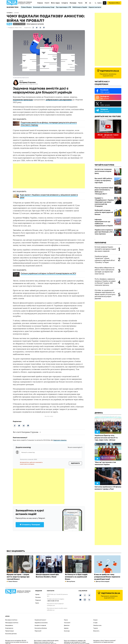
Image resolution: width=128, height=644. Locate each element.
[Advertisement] (49, 176)
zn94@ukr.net (51, 605)
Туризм (96, 628)
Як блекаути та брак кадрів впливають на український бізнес (76, 577)
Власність (96, 631)
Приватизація (10, 631)
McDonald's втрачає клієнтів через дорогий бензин (104, 212)
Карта (37, 603)
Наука (66, 620)
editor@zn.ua (51, 610)
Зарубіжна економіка (41, 623)
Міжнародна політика (12, 623)
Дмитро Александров (103, 581)
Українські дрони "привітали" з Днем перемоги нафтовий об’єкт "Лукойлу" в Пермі (105, 259)
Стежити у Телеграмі (30, 525)
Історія (95, 623)
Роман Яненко (13, 581)
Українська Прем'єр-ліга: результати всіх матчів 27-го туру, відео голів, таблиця (106, 438)
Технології (67, 623)
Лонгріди (73, 3)
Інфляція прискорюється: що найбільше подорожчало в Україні (104, 223)
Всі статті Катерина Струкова (26, 432)
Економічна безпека (41, 628)
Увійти (99, 3)
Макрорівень (9, 625)
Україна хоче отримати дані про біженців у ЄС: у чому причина (104, 232)
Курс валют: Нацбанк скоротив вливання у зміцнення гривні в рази (49, 196)
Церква (66, 628)
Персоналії (38, 631)
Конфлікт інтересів (40, 625)
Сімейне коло (97, 625)
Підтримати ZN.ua (114, 3)
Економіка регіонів (11, 634)
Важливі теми (12, 7)
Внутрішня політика (11, 620)
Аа (105, 3)
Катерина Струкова (28, 82)
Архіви (37, 594)
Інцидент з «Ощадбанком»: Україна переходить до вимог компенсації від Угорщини (104, 202)
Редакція (38, 600)
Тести (80, 3)
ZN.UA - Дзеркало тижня (108, 135)
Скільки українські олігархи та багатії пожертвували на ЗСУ (48, 273)
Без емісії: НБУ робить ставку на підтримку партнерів (103, 181)
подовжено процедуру (23, 100)
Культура (67, 631)
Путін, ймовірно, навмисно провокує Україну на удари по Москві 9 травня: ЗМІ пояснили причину (105, 282)
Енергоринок (9, 628)
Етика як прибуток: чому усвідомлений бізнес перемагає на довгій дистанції (107, 577)
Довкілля (67, 625)
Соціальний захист (40, 620)
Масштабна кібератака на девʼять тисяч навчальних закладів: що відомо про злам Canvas (104, 271)
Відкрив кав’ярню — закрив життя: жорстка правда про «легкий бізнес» (18, 577)
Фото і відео (55, 3)
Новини (40, 3)
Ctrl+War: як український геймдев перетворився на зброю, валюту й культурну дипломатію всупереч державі (105, 294)
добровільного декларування (59, 100)
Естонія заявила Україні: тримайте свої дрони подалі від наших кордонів (105, 249)
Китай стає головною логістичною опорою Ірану (103, 171)
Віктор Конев (71, 581)
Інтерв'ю (65, 3)
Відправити (75, 463)
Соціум (95, 620)
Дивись (99, 413)
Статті (47, 3)
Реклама (38, 597)
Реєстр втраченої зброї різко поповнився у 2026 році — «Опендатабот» (104, 191)
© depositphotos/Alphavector (21, 78)
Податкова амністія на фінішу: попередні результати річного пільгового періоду (49, 124)
